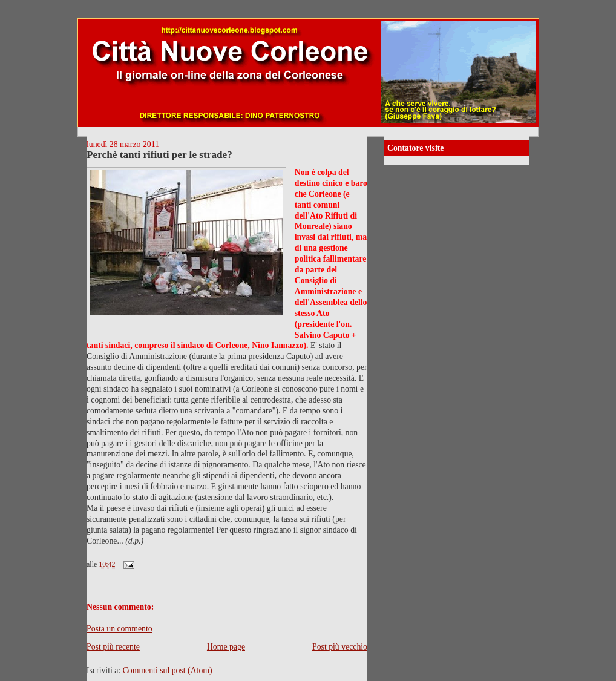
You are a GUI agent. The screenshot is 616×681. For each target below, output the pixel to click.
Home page (226, 647)
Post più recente (113, 647)
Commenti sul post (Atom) (168, 670)
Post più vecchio (340, 647)
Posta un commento (120, 629)
